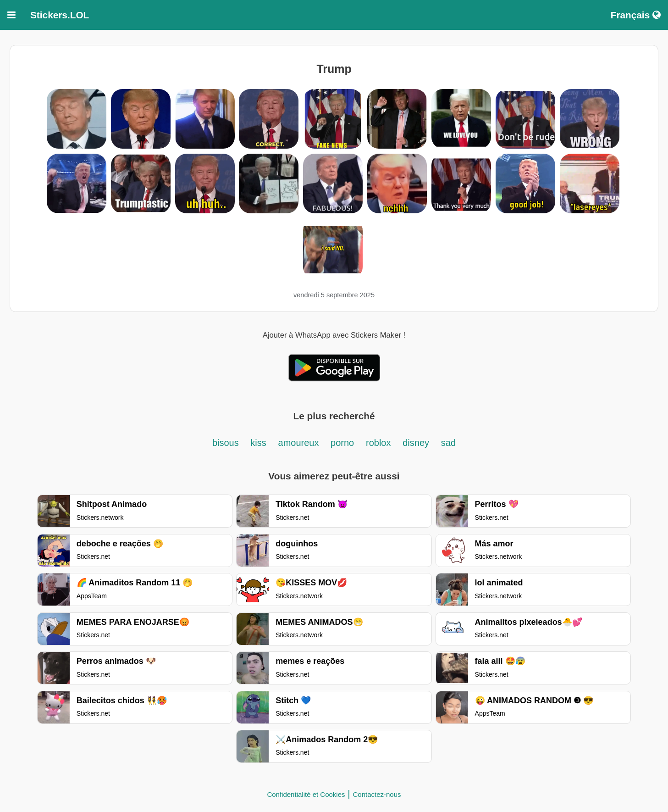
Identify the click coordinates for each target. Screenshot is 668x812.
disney (416, 443)
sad (448, 443)
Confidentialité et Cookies (306, 794)
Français (636, 15)
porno (342, 443)
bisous (227, 443)
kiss (258, 443)
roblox (378, 443)
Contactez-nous (377, 794)
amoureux (300, 443)
